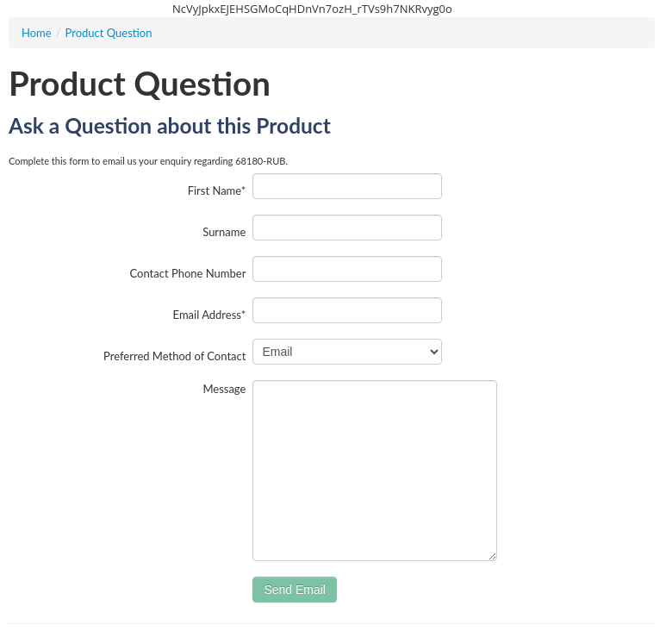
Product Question (109, 33)
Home (37, 33)
